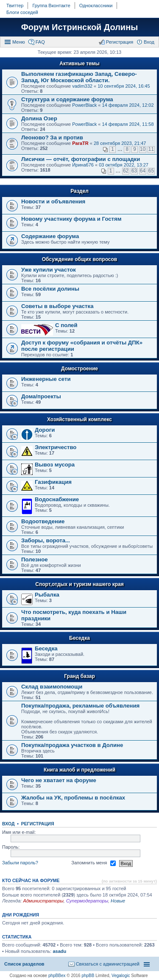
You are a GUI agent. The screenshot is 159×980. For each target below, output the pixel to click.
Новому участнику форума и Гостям (71, 219)
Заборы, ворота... (46, 540)
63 (134, 171)
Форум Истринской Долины (80, 27)
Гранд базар (79, 676)
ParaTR (80, 143)
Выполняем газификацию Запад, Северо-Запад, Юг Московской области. (79, 77)
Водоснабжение (57, 499)
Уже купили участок (49, 270)
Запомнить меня (93, 863)
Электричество (56, 447)
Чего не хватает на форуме (59, 780)
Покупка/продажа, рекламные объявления (80, 706)
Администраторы (43, 901)
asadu (59, 951)
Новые (118, 901)
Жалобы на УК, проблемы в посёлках (73, 798)
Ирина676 (83, 165)
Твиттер (15, 6)
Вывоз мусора (55, 465)
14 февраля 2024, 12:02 (128, 105)
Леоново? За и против (52, 137)
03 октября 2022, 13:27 (124, 165)
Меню (19, 42)
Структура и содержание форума (67, 99)
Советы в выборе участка (57, 306)
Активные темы (79, 64)
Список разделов (24, 964)
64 (143, 171)
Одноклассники (96, 6)
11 (151, 149)
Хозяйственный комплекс (79, 419)
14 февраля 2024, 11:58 (128, 124)
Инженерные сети (46, 379)
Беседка (79, 638)
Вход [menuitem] (149, 42)
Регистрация (38, 824)
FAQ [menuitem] (40, 42)
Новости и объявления (53, 201)
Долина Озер (39, 118)
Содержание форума (50, 236)
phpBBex (57, 976)
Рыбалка (47, 595)
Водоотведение (43, 521)
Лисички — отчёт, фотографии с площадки (81, 159)
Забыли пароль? (20, 863)
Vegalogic (121, 976)
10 (143, 149)
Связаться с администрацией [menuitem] (108, 964)
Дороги (45, 430)
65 (151, 171)
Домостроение (79, 369)
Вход (8, 824)
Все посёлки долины (50, 289)
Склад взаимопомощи (52, 687)
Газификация (53, 482)
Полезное (35, 559)
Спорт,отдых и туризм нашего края (79, 584)
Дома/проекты (41, 396)
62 (126, 171)
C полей (66, 325)
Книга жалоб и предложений (79, 770)
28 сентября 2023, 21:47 (120, 143)
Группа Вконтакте (51, 6)
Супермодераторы (87, 901)
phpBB (88, 976)
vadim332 (82, 86)
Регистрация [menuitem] (120, 42)
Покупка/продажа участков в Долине (72, 745)
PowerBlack (84, 105)
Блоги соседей (22, 12)
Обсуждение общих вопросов (79, 259)
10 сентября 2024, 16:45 (124, 86)
